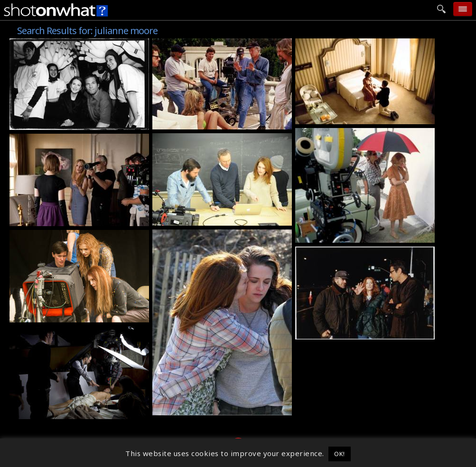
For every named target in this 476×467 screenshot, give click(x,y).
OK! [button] (340, 454)
